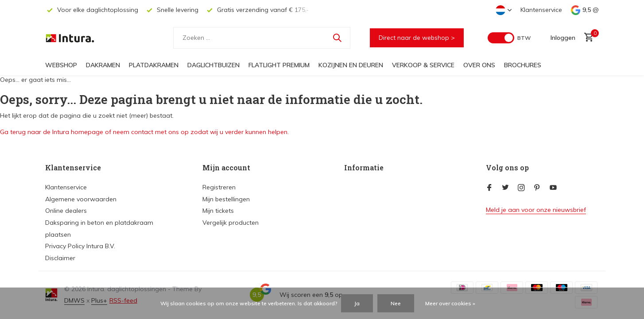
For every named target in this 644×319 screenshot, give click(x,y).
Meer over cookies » (450, 303)
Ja (357, 303)
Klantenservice (541, 10)
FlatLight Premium (279, 65)
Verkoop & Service (423, 65)
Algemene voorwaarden (81, 199)
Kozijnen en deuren (351, 65)
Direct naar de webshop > (417, 38)
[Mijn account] (563, 38)
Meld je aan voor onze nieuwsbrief (536, 210)
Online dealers (66, 211)
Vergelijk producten (231, 223)
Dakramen (103, 65)
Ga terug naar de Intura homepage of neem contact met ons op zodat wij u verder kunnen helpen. (144, 132)
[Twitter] (505, 188)
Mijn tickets (218, 211)
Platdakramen (154, 65)
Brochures (523, 65)
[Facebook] (489, 188)
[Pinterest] (537, 188)
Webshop (61, 65)
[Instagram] (521, 188)
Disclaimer (60, 258)
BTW (524, 38)
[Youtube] (553, 188)
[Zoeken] (262, 38)
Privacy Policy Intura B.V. (80, 246)
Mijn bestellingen (226, 199)
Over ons (479, 65)
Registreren (219, 187)
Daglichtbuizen (213, 65)
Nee (396, 303)
